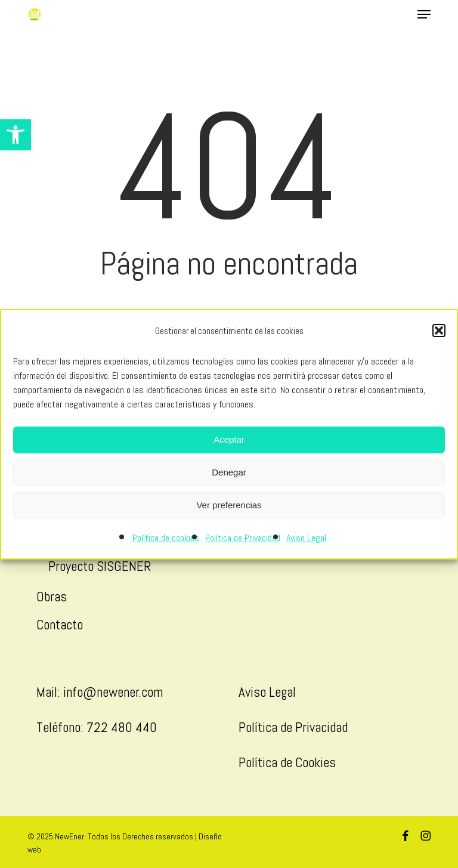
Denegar (229, 472)
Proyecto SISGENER (100, 566)
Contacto (60, 625)
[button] (16, 135)
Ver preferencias (229, 505)
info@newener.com (113, 692)
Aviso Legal (306, 538)
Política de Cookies (287, 762)
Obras (52, 597)
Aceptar (229, 439)
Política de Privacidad (243, 538)
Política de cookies (166, 538)
